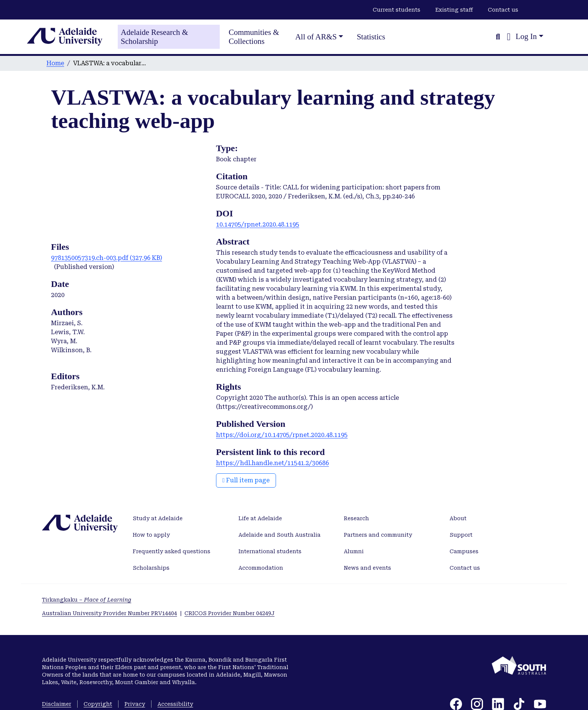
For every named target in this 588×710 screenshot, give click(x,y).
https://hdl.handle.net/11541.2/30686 (272, 463)
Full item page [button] (246, 480)
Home (55, 63)
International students (270, 551)
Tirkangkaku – (87, 600)
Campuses (464, 551)
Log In (526, 36)
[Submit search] (498, 37)
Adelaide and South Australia (280, 535)
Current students (397, 10)
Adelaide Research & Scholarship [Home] (154, 37)
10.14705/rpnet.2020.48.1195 (258, 224)
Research (356, 518)
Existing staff (454, 10)
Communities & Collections (254, 37)
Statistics (371, 37)
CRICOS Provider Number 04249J (229, 613)
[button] (509, 37)
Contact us (503, 10)
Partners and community (378, 535)
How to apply (151, 535)
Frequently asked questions (172, 551)
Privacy (135, 704)
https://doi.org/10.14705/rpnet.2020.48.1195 (282, 435)
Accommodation (261, 568)
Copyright (98, 704)
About (458, 518)
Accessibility (175, 704)
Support (461, 535)
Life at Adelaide (260, 518)
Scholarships (151, 568)
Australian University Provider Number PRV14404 (109, 613)
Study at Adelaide (158, 518)
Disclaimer (57, 704)
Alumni (354, 551)
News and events (367, 568)
